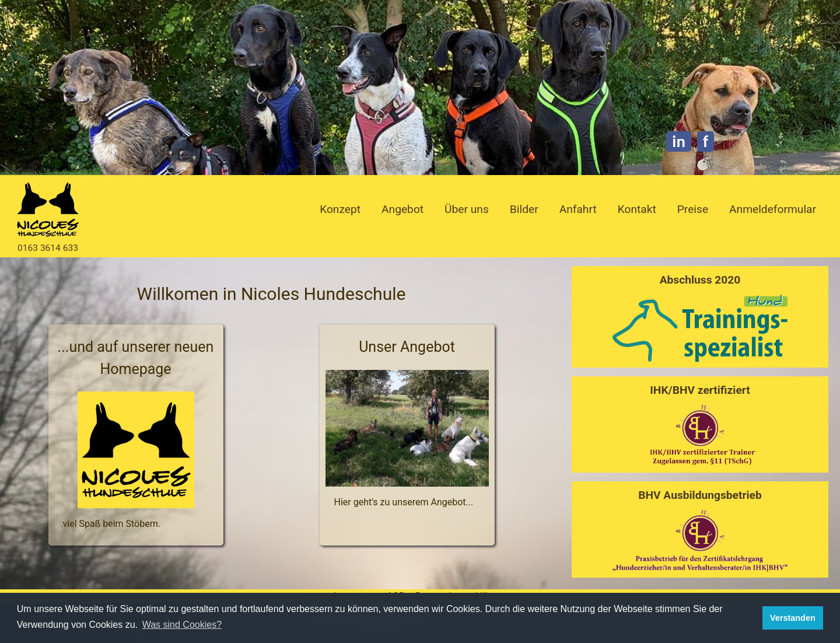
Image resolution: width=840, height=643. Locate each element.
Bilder (524, 209)
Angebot (402, 209)
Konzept (340, 209)
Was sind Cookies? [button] (182, 625)
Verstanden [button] (793, 618)
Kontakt (637, 209)
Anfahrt (578, 209)
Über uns (467, 209)
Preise (693, 209)
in (679, 141)
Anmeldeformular (773, 209)
